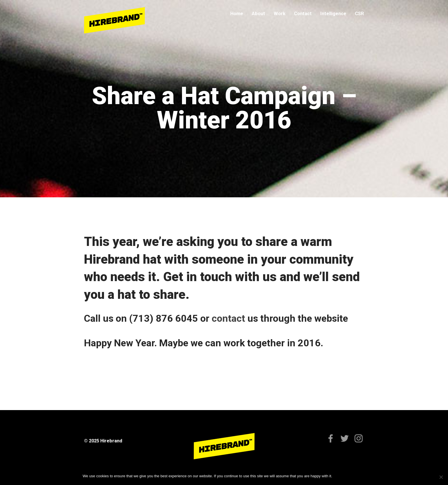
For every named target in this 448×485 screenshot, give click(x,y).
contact (230, 318)
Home (237, 14)
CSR (359, 14)
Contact (303, 14)
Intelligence (333, 14)
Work (280, 14)
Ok (338, 476)
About (258, 14)
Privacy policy (354, 476)
